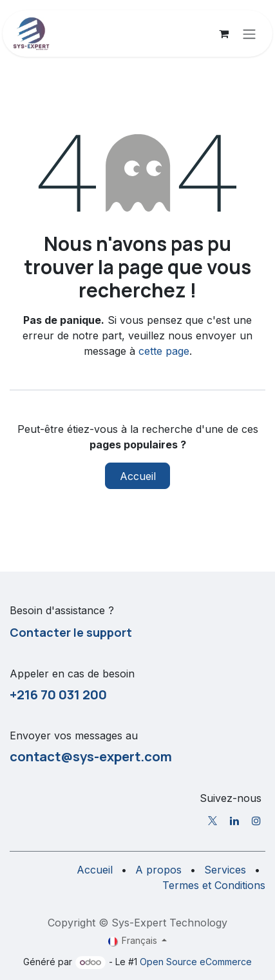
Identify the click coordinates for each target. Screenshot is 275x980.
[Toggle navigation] (249, 34)
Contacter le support (71, 632)
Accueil (138, 476)
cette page (164, 351)
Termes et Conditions (214, 885)
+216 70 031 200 (58, 694)
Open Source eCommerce (196, 962)
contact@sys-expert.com (91, 756)
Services (225, 870)
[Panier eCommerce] (223, 34)
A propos (158, 870)
